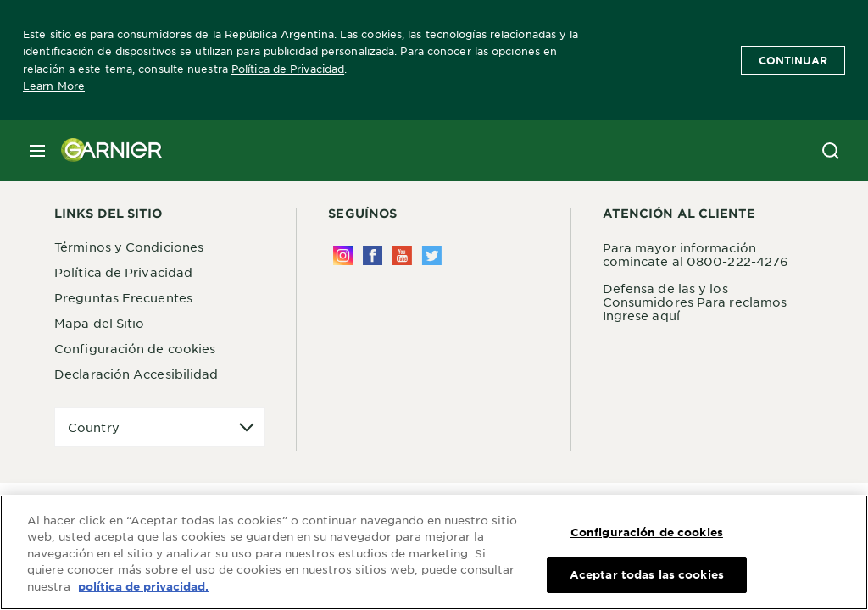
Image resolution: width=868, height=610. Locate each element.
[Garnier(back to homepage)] (105, 151)
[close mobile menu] (37, 151)
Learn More (54, 86)
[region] (434, 552)
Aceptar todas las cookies (647, 574)
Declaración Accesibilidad (136, 374)
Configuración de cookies (135, 348)
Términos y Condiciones (129, 247)
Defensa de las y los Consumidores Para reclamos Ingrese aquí (695, 302)
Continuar (793, 60)
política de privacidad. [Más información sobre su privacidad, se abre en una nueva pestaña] (143, 586)
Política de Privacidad (288, 69)
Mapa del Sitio (99, 323)
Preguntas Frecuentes (123, 297)
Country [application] (94, 427)
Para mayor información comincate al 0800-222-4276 (696, 254)
